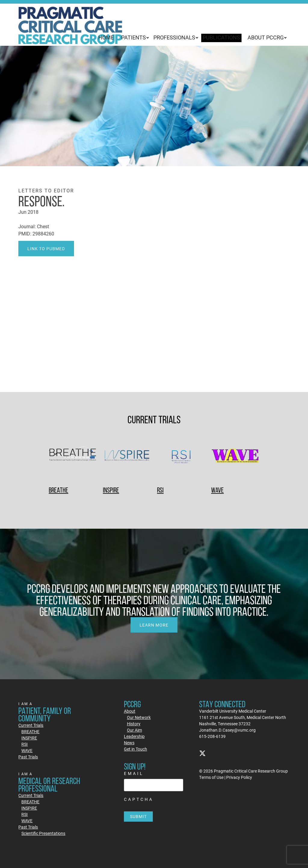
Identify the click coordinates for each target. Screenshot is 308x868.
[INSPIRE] (127, 456)
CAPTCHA (139, 799)
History (134, 724)
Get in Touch (136, 749)
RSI (160, 490)
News (129, 743)
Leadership (134, 736)
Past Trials (28, 757)
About (130, 711)
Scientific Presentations (43, 833)
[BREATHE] (73, 456)
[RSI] (181, 456)
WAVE (217, 490)
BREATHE (59, 490)
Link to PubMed (46, 249)
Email (134, 773)
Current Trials (31, 725)
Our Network (139, 717)
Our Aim (134, 730)
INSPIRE (111, 490)
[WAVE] (235, 456)
